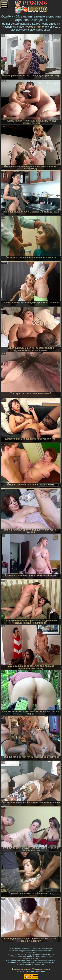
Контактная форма (21, 969)
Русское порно (34, 27)
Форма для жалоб (41, 969)
